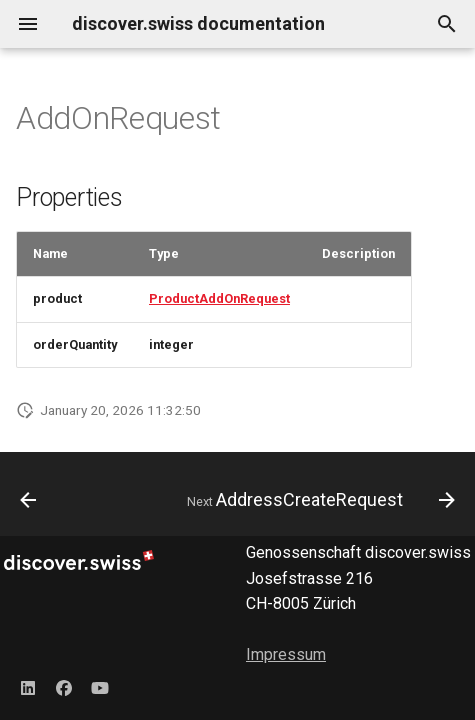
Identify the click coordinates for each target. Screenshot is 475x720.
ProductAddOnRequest (219, 298)
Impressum (286, 654)
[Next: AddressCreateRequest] (318, 500)
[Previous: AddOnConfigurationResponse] (28, 500)
